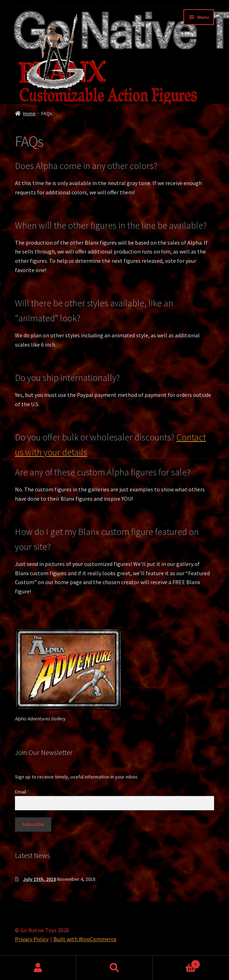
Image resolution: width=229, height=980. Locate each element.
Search (114, 968)
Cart (176, 963)
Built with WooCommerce (85, 939)
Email (22, 792)
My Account (38, 968)
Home (29, 113)
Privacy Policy (32, 939)
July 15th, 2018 (40, 879)
